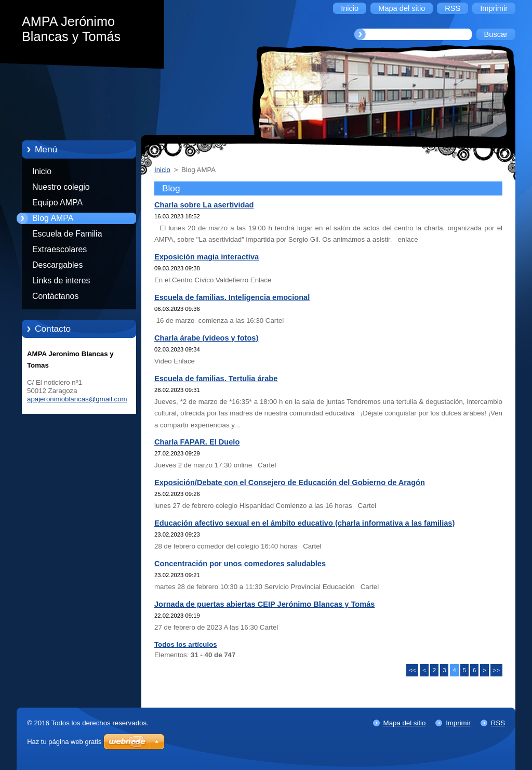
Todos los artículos (186, 644)
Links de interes (61, 280)
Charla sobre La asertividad (204, 205)
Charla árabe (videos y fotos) (206, 338)
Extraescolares (59, 249)
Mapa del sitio (405, 723)
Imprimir (458, 723)
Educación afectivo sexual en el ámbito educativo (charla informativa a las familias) (304, 523)
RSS (498, 723)
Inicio (42, 171)
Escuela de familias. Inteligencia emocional (232, 297)
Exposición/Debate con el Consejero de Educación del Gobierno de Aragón (290, 482)
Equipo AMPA (57, 203)
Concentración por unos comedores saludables (240, 564)
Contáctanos (55, 296)
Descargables (57, 265)
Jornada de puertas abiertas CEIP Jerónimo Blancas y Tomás (264, 604)
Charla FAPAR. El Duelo (197, 442)
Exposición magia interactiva (207, 257)
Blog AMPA (53, 218)
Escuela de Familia (67, 234)
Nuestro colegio (61, 187)
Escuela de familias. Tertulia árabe (216, 379)
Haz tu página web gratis (64, 742)
